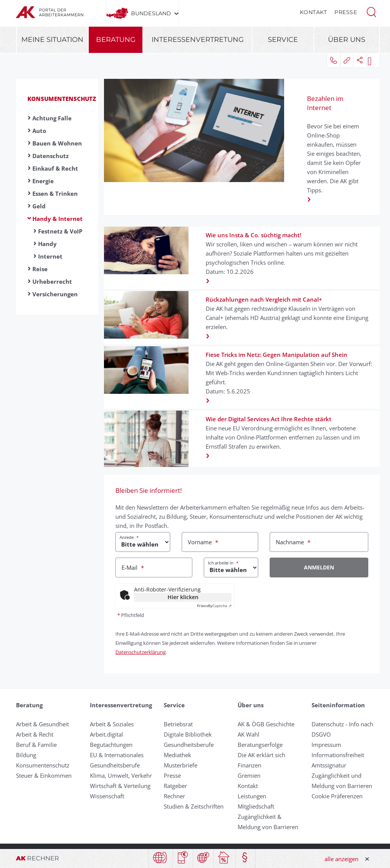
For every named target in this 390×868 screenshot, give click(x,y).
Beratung (116, 40)
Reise (40, 269)
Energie (43, 181)
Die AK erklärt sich (261, 755)
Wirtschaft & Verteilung (120, 786)
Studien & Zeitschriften (194, 806)
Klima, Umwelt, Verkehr (121, 775)
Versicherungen (55, 294)
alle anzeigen (341, 859)
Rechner (174, 796)
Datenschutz (50, 156)
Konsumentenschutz (62, 99)
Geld (39, 206)
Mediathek (177, 755)
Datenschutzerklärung (141, 652)
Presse (346, 12)
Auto (39, 131)
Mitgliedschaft (256, 806)
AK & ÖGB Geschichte (266, 724)
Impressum (326, 745)
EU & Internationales (117, 755)
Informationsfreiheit (338, 755)
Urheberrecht (52, 281)
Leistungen (252, 796)
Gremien (249, 775)
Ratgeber (175, 786)
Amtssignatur (329, 765)
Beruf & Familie (36, 745)
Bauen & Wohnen (57, 143)
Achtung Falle (52, 118)
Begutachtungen (111, 745)
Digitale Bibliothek (188, 734)
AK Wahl (249, 734)
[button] (371, 11)
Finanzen (249, 765)
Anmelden (319, 567)
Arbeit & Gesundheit (42, 724)
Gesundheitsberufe (115, 765)
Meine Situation (52, 40)
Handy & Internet (58, 219)
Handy (47, 244)
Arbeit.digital (106, 734)
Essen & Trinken (55, 193)
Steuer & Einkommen (44, 775)
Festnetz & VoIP (60, 231)
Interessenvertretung (198, 40)
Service (283, 40)
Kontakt (313, 12)
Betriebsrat (178, 724)
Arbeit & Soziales (112, 724)
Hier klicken (183, 597)
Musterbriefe (181, 765)
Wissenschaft (107, 796)
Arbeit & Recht (35, 734)
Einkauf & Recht (55, 168)
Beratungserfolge (260, 745)
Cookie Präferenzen (337, 796)
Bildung (26, 755)
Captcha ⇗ (214, 606)
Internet (50, 256)
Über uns (347, 40)
